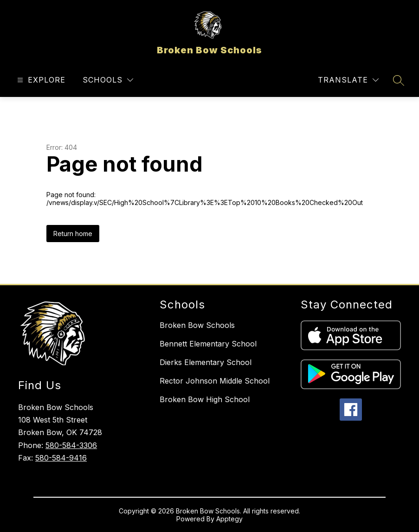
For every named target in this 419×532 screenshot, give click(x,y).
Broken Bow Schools (197, 325)
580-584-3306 (71, 445)
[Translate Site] (348, 80)
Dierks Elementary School (206, 362)
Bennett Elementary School (208, 344)
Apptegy (229, 519)
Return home (73, 234)
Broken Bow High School (205, 399)
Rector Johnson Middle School (215, 381)
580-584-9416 (61, 458)
